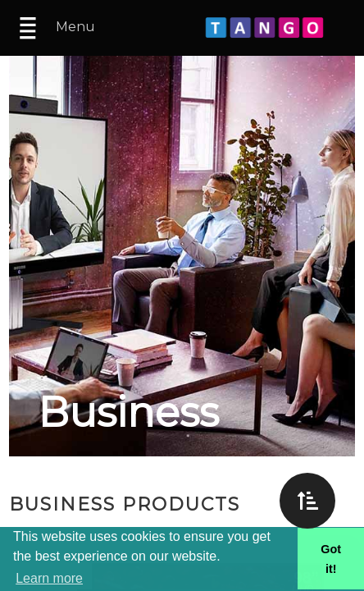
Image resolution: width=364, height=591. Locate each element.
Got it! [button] (331, 559)
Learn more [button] (49, 578)
